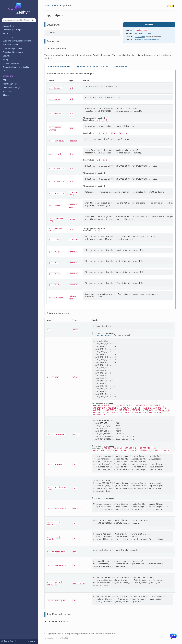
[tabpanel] (110, 190)
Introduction (8, 26)
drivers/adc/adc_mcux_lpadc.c (146, 40)
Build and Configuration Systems (17, 41)
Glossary (7, 95)
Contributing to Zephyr (13, 48)
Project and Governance (13, 52)
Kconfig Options (10, 84)
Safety (6, 59)
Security (6, 56)
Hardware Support (11, 45)
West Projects (9, 91)
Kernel (6, 33)
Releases (7, 71)
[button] (33, 20)
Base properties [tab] (121, 66)
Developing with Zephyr (13, 30)
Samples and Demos (12, 63)
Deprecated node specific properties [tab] (92, 66)
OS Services (8, 37)
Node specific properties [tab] (59, 66)
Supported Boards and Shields (16, 67)
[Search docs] (19, 20)
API (4, 80)
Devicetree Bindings (11, 87)
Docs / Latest (51, 5)
